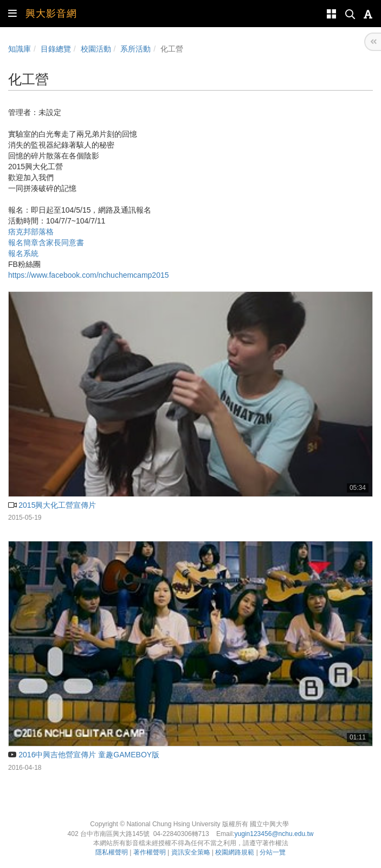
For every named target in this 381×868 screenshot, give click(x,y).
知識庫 (20, 49)
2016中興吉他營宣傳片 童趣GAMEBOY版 (84, 755)
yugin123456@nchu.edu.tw (274, 834)
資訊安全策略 (191, 852)
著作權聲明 (150, 852)
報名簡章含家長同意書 (46, 242)
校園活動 (96, 49)
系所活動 (135, 49)
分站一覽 (273, 852)
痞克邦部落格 (31, 232)
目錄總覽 (56, 49)
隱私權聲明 (112, 852)
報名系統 (23, 253)
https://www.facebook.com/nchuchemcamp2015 (89, 275)
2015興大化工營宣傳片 (52, 505)
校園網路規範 (235, 852)
